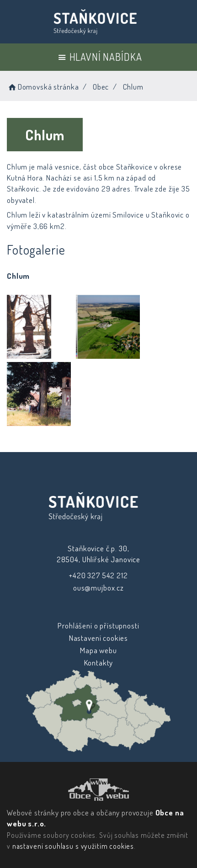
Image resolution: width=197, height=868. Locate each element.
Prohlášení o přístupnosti (98, 626)
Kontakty (98, 663)
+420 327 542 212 (98, 575)
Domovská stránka (43, 87)
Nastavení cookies (98, 638)
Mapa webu (98, 650)
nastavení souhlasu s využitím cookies (73, 846)
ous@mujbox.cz (98, 588)
